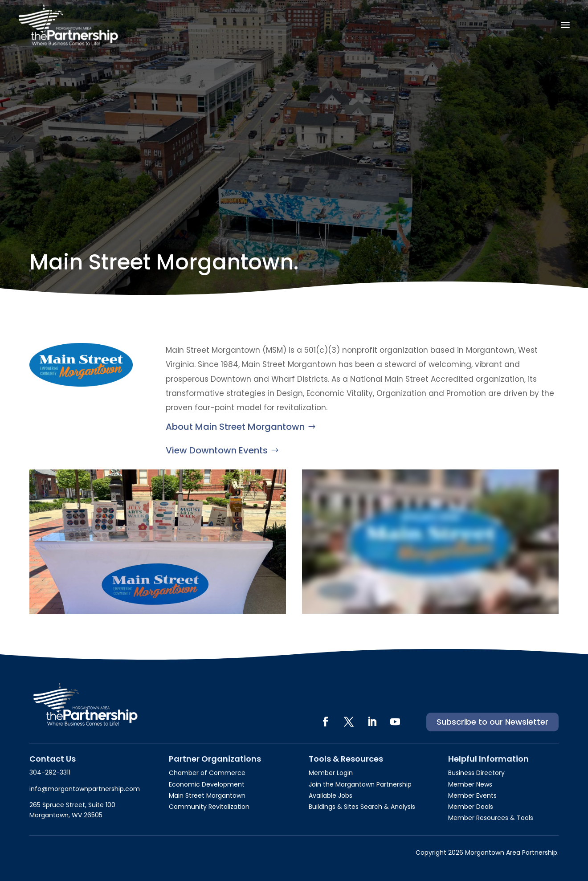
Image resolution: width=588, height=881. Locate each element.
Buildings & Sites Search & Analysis (362, 807)
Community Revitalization (209, 807)
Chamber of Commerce (207, 773)
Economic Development (207, 784)
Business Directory (476, 773)
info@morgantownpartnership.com (85, 789)
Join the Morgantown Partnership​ (360, 784)
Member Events (472, 795)
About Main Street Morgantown (235, 427)
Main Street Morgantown (207, 795)
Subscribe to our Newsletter (492, 722)
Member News (470, 784)
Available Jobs (331, 795)
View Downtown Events (217, 450)
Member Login (331, 773)
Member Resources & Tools (491, 818)
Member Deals (471, 807)
